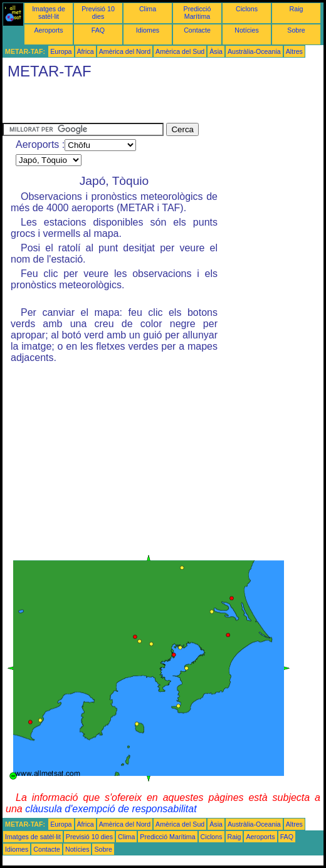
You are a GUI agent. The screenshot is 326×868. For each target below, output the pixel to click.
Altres (294, 51)
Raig (297, 9)
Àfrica (86, 51)
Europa (61, 51)
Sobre (296, 30)
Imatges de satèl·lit (49, 13)
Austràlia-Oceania (254, 51)
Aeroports (48, 30)
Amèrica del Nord (125, 51)
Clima (148, 9)
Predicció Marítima (197, 13)
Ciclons (247, 9)
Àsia (216, 51)
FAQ (98, 30)
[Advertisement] (149, 104)
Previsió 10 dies (98, 13)
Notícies (247, 30)
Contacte (197, 30)
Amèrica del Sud (180, 51)
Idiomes (148, 30)
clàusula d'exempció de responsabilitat (111, 809)
